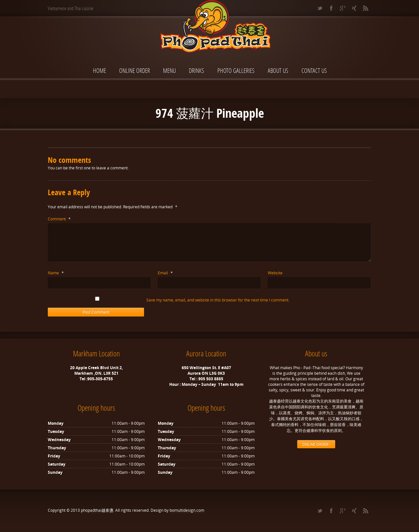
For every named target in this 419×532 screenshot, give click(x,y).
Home (100, 70)
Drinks (197, 70)
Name (56, 273)
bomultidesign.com (187, 510)
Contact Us (314, 70)
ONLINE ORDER (135, 70)
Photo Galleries (236, 70)
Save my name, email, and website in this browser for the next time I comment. (218, 300)
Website (275, 273)
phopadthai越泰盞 (97, 510)
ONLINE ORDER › (316, 444)
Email (165, 273)
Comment (59, 219)
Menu (169, 70)
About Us (278, 70)
